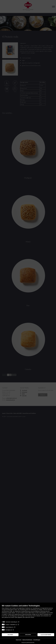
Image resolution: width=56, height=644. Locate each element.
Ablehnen (10, 635)
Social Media (9, 627)
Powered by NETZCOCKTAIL (28, 643)
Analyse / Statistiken (10, 625)
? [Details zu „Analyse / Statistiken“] (18, 625)
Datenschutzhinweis (27, 640)
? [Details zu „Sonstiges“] (13, 630)
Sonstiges (8, 630)
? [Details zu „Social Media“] (15, 627)
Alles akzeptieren (46, 635)
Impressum (19, 640)
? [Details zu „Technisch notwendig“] (19, 622)
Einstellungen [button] (37, 640)
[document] (28, 612)
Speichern (28, 635)
